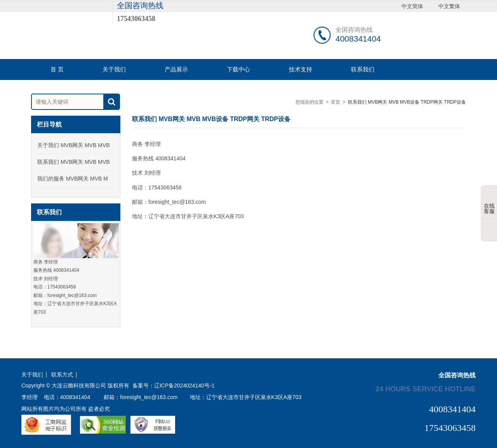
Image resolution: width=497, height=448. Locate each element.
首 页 (57, 69)
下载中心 (238, 69)
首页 (335, 102)
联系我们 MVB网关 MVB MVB (74, 162)
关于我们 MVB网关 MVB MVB (74, 145)
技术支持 (301, 69)
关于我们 (114, 69)
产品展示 (176, 69)
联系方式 (62, 375)
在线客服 (489, 203)
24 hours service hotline (426, 389)
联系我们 (363, 69)
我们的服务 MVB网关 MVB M (73, 179)
